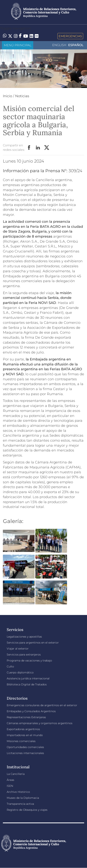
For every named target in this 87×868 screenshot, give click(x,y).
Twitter (47, 148)
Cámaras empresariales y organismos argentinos (40, 723)
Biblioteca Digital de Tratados (27, 684)
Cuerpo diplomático (20, 672)
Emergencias (70, 36)
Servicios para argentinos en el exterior (33, 643)
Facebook (29, 148)
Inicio (7, 96)
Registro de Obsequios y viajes (27, 810)
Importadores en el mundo (25, 735)
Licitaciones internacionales (25, 753)
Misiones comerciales (21, 741)
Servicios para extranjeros (24, 655)
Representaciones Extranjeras (26, 717)
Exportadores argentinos (23, 729)
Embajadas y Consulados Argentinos (31, 711)
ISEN (10, 786)
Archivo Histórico (18, 792)
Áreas (10, 780)
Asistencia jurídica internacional (28, 678)
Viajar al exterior (18, 649)
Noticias (22, 96)
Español (76, 45)
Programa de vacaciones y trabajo (29, 660)
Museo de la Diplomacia (23, 798)
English (59, 45)
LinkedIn (38, 148)
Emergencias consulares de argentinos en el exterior (42, 705)
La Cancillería (16, 774)
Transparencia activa (20, 804)
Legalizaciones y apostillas (24, 637)
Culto (10, 666)
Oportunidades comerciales (25, 747)
